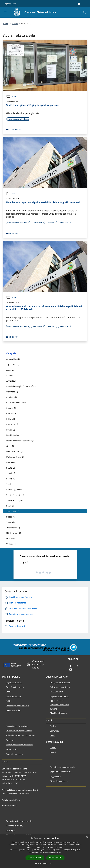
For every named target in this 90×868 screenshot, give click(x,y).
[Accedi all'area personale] (79, 4)
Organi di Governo (14, 682)
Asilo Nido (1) (12, 375)
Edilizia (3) (11, 419)
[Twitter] (77, 666)
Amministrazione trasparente (19, 821)
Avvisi (11, 96)
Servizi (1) (11, 484)
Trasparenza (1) (13, 528)
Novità (15, 24)
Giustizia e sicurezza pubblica (19, 731)
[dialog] (45, 851)
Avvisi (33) (11, 381)
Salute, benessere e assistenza (19, 745)
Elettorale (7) (12, 424)
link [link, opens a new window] (60, 852)
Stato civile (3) (13, 511)
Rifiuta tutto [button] (55, 858)
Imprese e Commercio (59, 696)
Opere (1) (10, 446)
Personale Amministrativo (17, 706)
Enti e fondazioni (13, 696)
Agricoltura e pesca (14, 754)
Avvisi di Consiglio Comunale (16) (21, 386)
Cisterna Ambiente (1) (16, 403)
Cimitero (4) (11, 397)
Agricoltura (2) (13, 364)
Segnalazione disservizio (61, 772)
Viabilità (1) (11, 544)
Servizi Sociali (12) (14, 500)
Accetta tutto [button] (35, 858)
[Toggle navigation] (5, 12)
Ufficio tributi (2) (14, 533)
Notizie (53, 726)
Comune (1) (11, 408)
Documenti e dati (14, 710)
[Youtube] (71, 670)
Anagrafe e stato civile (60, 682)
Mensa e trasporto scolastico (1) (20, 441)
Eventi (53, 752)
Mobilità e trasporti (58, 713)
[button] (45, 864)
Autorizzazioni (12, 749)
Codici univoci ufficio (11, 800)
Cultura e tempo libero (60, 687)
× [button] (87, 837)
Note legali (11, 830)
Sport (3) (10, 506)
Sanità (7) (11, 473)
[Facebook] (71, 666)
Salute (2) (11, 468)
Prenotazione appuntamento (63, 767)
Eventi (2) (11, 430)
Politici (9, 701)
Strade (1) (11, 517)
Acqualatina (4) (13, 359)
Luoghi (53, 748)
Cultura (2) (11, 413)
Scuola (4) (11, 479)
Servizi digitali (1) (14, 490)
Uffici (8, 692)
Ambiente (10, 740)
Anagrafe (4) (12, 370)
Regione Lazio (10, 4)
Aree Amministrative (15, 687)
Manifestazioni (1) (14, 435)
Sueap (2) (10, 522)
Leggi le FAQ (55, 776)
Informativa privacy (15, 826)
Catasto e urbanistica (59, 705)
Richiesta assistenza (59, 781)
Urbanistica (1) (13, 538)
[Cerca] (85, 12)
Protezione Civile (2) (15, 457)
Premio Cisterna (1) (15, 451)
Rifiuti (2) (10, 462)
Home (6, 24)
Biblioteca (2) (12, 392)
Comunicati (55, 731)
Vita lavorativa (56, 692)
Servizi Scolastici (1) (15, 495)
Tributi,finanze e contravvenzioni (20, 735)
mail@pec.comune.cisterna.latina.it (22, 790)
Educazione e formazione (17, 726)
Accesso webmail (9, 805)
